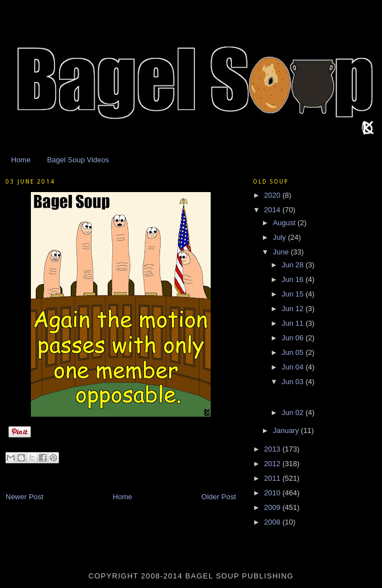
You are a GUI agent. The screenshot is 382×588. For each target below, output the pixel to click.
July (281, 237)
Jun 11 (294, 323)
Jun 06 (294, 338)
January (287, 430)
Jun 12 (294, 309)
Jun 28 (294, 265)
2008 (273, 522)
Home (21, 160)
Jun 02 (294, 412)
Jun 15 (294, 294)
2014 (273, 210)
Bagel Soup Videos (78, 160)
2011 (273, 478)
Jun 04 (294, 367)
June (282, 252)
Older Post (219, 497)
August (285, 223)
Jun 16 (294, 279)
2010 (273, 493)
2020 (273, 195)
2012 (273, 464)
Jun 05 (294, 352)
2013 (273, 449)
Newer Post (24, 497)
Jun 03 (294, 382)
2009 (273, 507)
